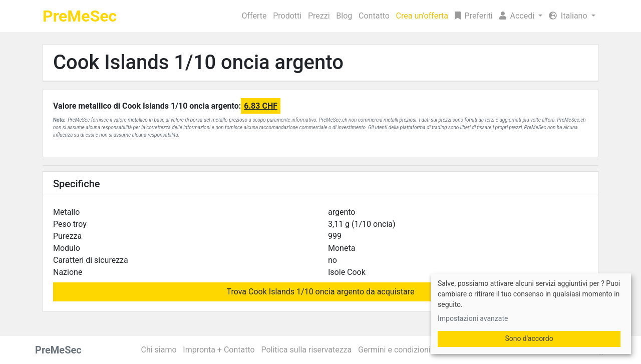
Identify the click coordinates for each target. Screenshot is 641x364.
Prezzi (319, 16)
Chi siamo (159, 350)
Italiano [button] (569, 16)
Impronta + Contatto (219, 350)
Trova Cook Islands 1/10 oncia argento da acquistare (321, 292)
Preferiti (474, 16)
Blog (344, 16)
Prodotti (287, 16)
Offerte (254, 16)
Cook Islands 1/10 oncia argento (198, 62)
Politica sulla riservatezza (306, 350)
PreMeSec (80, 16)
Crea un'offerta (422, 16)
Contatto (374, 16)
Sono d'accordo (529, 338)
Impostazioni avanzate (473, 318)
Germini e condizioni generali (409, 350)
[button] (521, 16)
